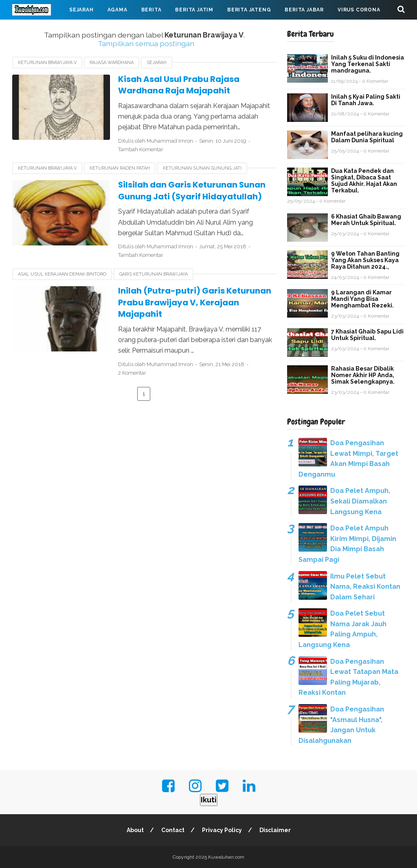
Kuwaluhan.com (226, 857)
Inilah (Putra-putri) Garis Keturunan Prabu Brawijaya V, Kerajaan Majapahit (195, 302)
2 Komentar (132, 373)
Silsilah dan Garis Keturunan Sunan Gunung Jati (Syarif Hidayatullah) (192, 191)
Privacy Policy (222, 830)
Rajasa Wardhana (112, 63)
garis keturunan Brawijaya (154, 274)
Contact (173, 830)
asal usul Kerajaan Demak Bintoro (62, 274)
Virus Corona (359, 10)
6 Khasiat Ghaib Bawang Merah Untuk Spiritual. (366, 220)
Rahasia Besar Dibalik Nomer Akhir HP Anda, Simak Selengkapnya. (363, 375)
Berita (151, 10)
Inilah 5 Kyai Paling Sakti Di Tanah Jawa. (366, 100)
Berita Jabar (304, 10)
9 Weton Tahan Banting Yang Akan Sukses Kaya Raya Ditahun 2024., (365, 260)
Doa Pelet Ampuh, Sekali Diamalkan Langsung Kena (360, 501)
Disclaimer (275, 830)
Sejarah (81, 10)
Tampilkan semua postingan (146, 43)
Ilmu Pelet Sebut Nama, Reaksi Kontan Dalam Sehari (365, 587)
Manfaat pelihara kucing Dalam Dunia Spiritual (367, 137)
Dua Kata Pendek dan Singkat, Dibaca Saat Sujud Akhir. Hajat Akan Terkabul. (364, 181)
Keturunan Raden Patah (120, 168)
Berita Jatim (194, 10)
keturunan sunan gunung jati (202, 168)
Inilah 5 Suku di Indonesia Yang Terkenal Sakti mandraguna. (368, 64)
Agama (117, 10)
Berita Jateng (249, 10)
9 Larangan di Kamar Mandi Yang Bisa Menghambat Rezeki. (362, 299)
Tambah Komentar (141, 149)
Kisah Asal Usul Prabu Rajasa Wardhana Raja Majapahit (179, 85)
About (135, 830)
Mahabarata (38, 29)
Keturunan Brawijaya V (47, 63)
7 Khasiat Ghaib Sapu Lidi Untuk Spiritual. (367, 335)
